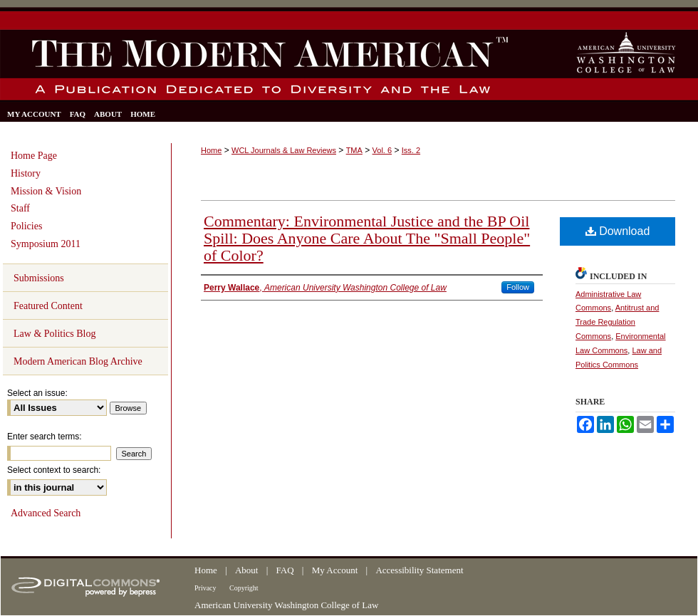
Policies (26, 226)
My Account (336, 570)
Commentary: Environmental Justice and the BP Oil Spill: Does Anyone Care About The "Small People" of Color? (367, 238)
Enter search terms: (45, 437)
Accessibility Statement (419, 570)
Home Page (34, 156)
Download (618, 231)
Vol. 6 (382, 150)
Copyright (244, 588)
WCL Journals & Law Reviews (284, 150)
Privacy (206, 588)
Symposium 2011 (46, 244)
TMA (354, 150)
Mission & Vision (46, 191)
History (26, 173)
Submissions (39, 278)
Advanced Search (46, 513)
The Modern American (258, 65)
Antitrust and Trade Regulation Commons (617, 322)
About (248, 570)
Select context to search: (54, 470)
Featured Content (48, 306)
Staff (20, 208)
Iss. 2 (411, 150)
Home (211, 150)
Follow (518, 287)
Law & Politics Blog (55, 334)
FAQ (286, 570)
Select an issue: (37, 393)
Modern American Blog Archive (78, 361)
